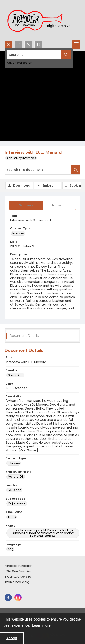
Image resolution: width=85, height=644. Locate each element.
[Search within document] (76, 170)
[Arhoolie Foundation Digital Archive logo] (41, 20)
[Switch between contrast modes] (38, 44)
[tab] (26, 205)
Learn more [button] (41, 625)
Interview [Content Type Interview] (18, 233)
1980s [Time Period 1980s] (12, 517)
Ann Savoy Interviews (21, 158)
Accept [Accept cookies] (12, 638)
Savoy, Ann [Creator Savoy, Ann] (16, 375)
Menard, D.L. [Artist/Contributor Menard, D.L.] (16, 477)
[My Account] (28, 44)
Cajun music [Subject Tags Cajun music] (17, 503)
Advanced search (20, 63)
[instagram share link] (18, 597)
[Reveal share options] (18, 44)
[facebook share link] (8, 597)
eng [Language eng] (11, 549)
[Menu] (76, 44)
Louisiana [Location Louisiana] (15, 490)
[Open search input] (8, 44)
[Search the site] (34, 55)
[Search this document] (38, 170)
